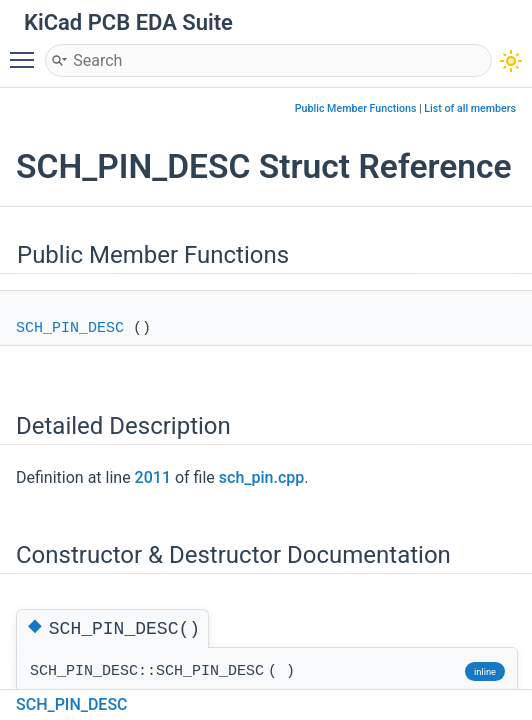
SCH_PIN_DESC (70, 328)
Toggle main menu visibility (27, 51)
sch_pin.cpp (261, 477)
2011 (153, 477)
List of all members (470, 108)
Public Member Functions (356, 108)
